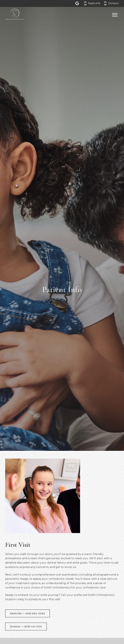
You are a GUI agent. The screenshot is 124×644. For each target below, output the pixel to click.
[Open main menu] (115, 15)
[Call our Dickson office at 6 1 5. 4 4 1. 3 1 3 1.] (111, 3)
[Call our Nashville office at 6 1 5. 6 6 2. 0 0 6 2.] (92, 3)
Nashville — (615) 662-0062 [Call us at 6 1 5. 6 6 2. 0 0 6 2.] (28, 614)
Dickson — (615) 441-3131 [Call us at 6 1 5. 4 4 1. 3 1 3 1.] (26, 627)
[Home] (15, 15)
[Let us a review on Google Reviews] (78, 3)
